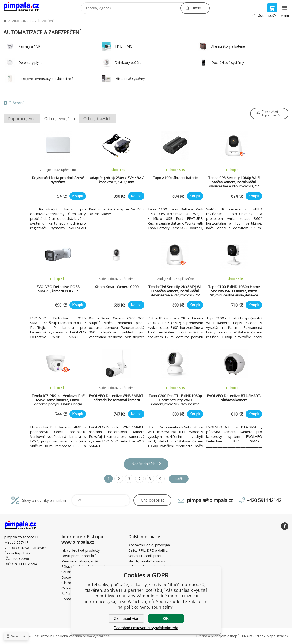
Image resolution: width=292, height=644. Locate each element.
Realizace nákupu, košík (80, 561)
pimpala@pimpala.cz (210, 500)
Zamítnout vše (126, 619)
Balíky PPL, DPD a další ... (148, 550)
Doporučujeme (22, 118)
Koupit (78, 196)
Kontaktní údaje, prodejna (149, 545)
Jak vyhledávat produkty (81, 550)
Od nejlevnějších (60, 118)
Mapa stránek (277, 636)
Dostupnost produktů (79, 556)
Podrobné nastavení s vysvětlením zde (146, 628)
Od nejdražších (97, 118)
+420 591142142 (264, 500)
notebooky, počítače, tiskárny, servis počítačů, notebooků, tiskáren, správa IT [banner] (24, 7)
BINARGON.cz (252, 636)
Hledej (196, 8)
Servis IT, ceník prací (145, 556)
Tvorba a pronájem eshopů (217, 636)
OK (166, 619)
